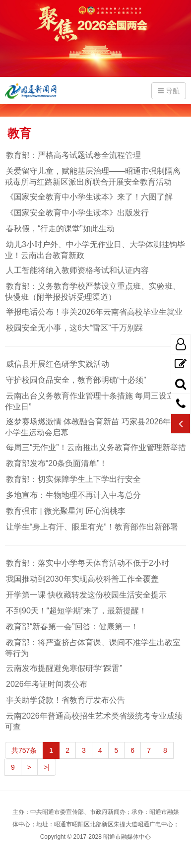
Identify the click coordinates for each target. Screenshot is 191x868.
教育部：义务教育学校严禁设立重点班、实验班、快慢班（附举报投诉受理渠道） (93, 292)
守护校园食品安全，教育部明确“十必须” (76, 380)
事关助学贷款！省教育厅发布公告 (65, 700)
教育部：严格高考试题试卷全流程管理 (73, 155)
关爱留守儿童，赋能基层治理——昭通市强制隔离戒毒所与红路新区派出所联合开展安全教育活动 (93, 176)
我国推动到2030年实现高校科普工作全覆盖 (82, 579)
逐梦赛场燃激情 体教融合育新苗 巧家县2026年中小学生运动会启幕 (92, 427)
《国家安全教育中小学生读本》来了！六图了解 (89, 197)
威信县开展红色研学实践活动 (57, 364)
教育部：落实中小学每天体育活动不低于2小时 (87, 563)
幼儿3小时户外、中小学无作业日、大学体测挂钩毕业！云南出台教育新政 (95, 250)
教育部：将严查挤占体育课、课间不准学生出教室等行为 (93, 648)
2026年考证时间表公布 (46, 684)
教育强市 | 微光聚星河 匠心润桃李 (65, 511)
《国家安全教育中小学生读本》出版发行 (77, 213)
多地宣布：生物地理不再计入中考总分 (73, 495)
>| (47, 767)
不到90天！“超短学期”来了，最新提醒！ (76, 611)
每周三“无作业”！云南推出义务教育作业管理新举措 (95, 447)
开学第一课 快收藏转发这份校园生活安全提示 (86, 595)
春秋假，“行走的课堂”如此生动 (60, 229)
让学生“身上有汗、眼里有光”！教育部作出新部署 (92, 527)
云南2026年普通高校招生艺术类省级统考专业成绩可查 (94, 721)
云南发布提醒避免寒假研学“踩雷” (64, 668)
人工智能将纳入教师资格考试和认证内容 (77, 270)
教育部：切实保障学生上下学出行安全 (73, 479)
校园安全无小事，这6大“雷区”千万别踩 (74, 328)
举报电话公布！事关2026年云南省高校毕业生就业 (94, 312)
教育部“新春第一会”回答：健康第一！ (72, 627)
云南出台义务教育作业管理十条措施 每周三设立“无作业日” (95, 401)
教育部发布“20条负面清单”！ (56, 463)
